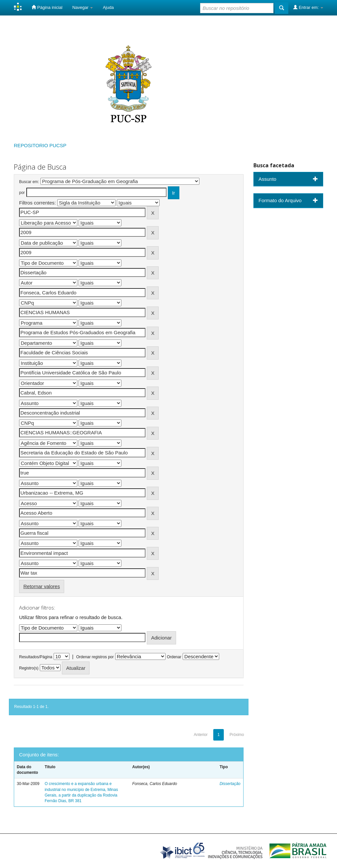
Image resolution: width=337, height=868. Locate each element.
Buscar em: (29, 182)
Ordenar (174, 657)
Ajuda (108, 7)
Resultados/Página (36, 657)
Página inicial (47, 7)
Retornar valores (42, 586)
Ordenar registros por (95, 657)
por (22, 193)
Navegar (83, 7)
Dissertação (230, 784)
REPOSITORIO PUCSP (40, 145)
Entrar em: (308, 7)
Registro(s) (29, 668)
